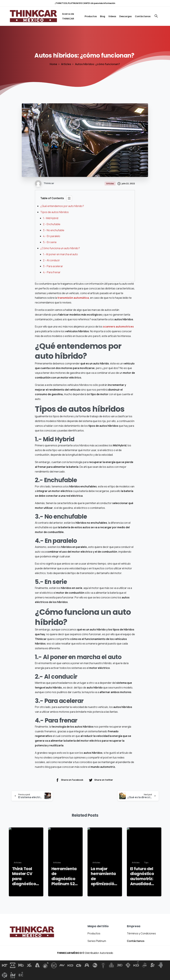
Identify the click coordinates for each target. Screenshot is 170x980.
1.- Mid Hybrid (51, 218)
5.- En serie (50, 242)
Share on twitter (101, 780)
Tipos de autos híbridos (55, 212)
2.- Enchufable (52, 224)
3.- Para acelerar (53, 266)
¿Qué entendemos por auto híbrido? (62, 206)
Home (53, 64)
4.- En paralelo (52, 236)
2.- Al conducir (51, 260)
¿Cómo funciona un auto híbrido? (60, 248)
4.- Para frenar (52, 272)
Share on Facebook (69, 780)
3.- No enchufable (54, 230)
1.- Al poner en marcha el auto (61, 254)
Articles (66, 64)
